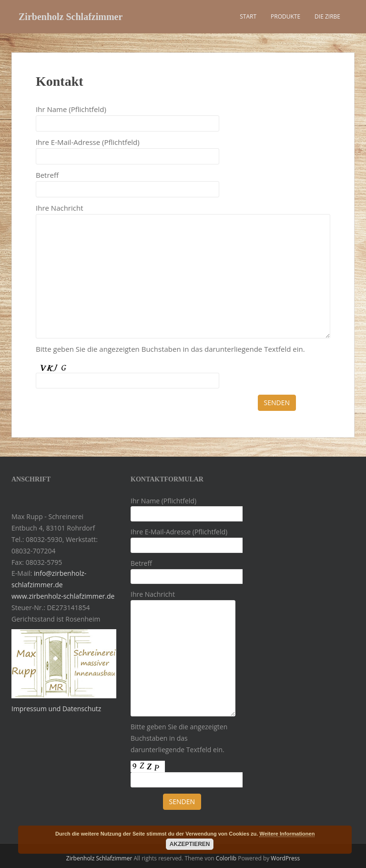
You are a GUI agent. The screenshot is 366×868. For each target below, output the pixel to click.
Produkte (285, 16)
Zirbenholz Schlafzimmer (71, 17)
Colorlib (226, 858)
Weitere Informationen (287, 834)
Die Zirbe (327, 16)
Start (248, 16)
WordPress (285, 858)
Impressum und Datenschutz (56, 709)
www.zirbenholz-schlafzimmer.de (63, 596)
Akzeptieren (190, 844)
